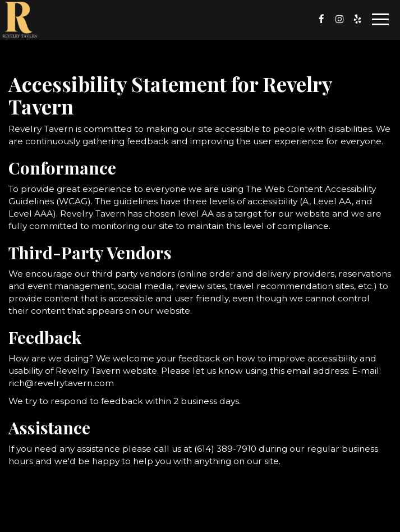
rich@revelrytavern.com (61, 383)
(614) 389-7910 (225, 449)
